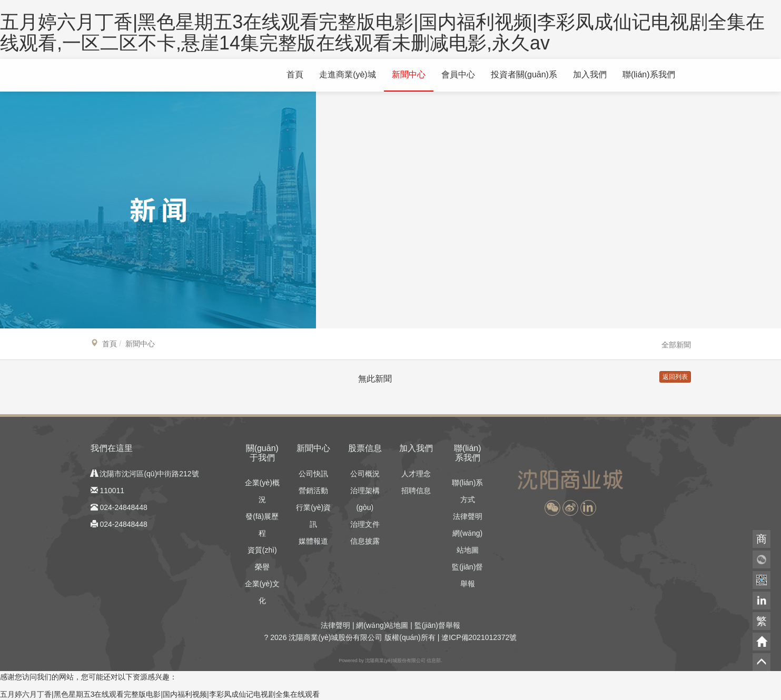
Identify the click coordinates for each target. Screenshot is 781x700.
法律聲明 (468, 516)
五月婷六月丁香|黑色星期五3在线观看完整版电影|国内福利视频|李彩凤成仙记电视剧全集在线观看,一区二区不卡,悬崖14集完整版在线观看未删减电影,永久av (382, 32)
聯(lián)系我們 (649, 74)
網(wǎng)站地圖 (382, 625)
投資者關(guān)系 (524, 74)
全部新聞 (676, 345)
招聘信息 (416, 491)
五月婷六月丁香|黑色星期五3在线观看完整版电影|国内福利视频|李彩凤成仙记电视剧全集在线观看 (160, 694)
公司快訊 (313, 474)
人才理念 (416, 474)
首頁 (295, 74)
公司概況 (365, 474)
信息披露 (365, 541)
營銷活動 (313, 491)
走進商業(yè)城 (348, 74)
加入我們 (590, 74)
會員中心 (458, 74)
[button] (552, 508)
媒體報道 (313, 541)
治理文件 (365, 524)
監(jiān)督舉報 (437, 625)
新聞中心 (409, 74)
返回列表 (675, 377)
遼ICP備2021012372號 (479, 637)
